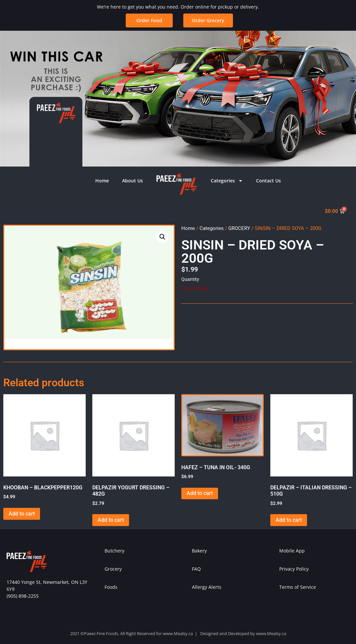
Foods (111, 587)
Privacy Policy (294, 569)
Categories (227, 181)
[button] (208, 20)
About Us (133, 181)
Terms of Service (298, 587)
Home (102, 181)
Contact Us (268, 181)
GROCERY (239, 228)
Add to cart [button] (22, 514)
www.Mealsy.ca (178, 633)
